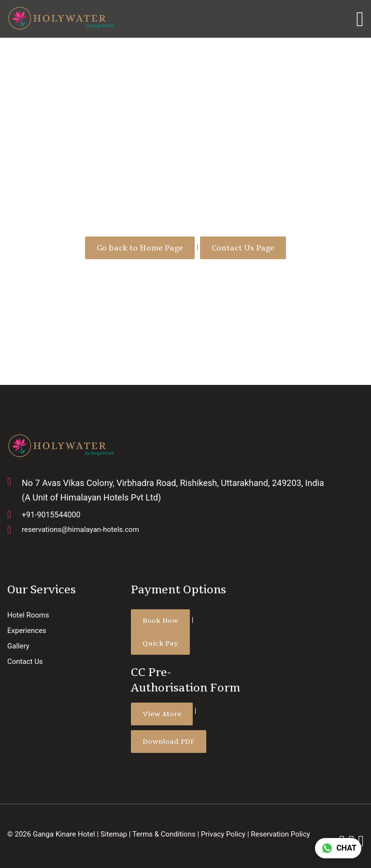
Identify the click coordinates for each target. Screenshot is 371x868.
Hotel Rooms (28, 615)
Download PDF (169, 741)
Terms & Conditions (164, 834)
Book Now (160, 620)
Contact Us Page (243, 248)
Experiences (27, 631)
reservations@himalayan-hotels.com (80, 530)
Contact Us (25, 662)
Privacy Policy (223, 834)
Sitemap (114, 834)
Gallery (18, 646)
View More (162, 714)
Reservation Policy (280, 834)
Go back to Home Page (140, 248)
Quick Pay (160, 643)
